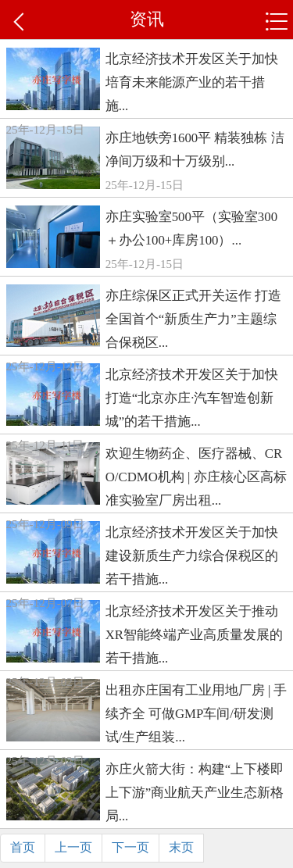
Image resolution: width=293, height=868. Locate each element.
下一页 (130, 847)
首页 (23, 847)
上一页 (73, 847)
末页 (181, 847)
